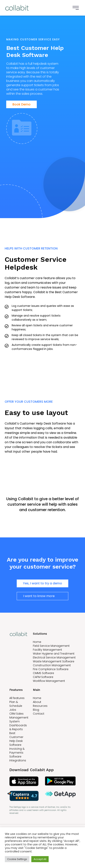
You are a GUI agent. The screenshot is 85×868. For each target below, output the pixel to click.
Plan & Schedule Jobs (16, 706)
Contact (39, 714)
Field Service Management (51, 646)
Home (37, 642)
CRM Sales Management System (19, 718)
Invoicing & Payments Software (17, 753)
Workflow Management (49, 681)
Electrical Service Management (54, 657)
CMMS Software (43, 673)
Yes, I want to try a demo (42, 583)
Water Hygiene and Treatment (54, 654)
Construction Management (52, 665)
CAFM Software (43, 677)
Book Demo (21, 104)
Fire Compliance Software (51, 669)
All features (17, 698)
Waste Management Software (54, 661)
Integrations (18, 760)
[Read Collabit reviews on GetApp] (60, 796)
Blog (36, 710)
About (37, 702)
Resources (40, 706)
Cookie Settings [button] (17, 859)
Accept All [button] (40, 859)
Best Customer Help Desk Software (16, 739)
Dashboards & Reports (18, 727)
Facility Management (47, 650)
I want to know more (39, 596)
